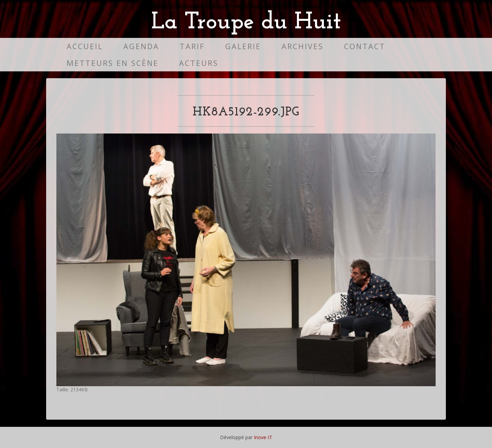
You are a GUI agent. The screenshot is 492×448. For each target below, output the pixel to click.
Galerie (243, 46)
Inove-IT (263, 437)
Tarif (192, 46)
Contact (365, 46)
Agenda (141, 46)
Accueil (85, 46)
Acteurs (199, 63)
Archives (303, 46)
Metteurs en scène (113, 63)
